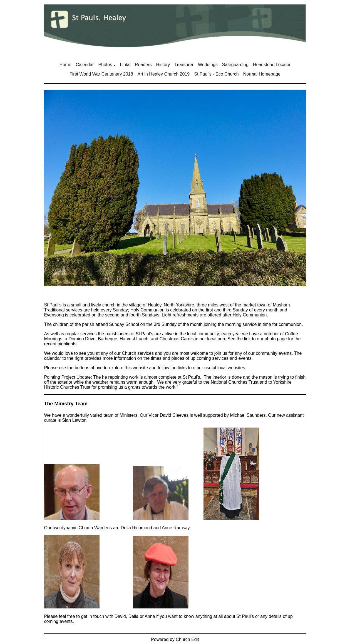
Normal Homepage (262, 74)
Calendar (85, 65)
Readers (143, 65)
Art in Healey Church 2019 (164, 74)
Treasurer (184, 65)
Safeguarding (235, 65)
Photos (105, 65)
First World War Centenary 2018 (101, 74)
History (163, 65)
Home (65, 65)
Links (125, 65)
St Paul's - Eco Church (216, 74)
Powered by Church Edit (175, 639)
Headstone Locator (272, 65)
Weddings (208, 65)
